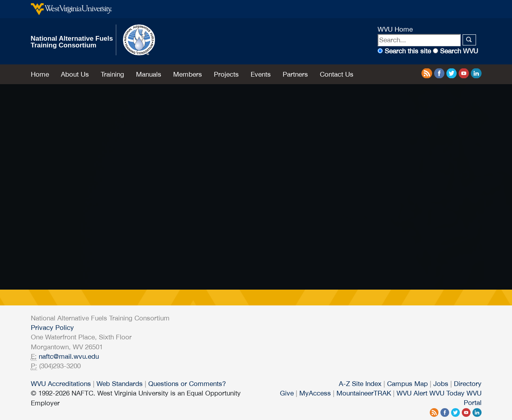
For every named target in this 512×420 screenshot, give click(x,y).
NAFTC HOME (57, 232)
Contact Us (337, 74)
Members (188, 74)
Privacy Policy (52, 328)
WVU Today (447, 393)
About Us (75, 74)
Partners (295, 74)
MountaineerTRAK (364, 393)
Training (112, 74)
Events (261, 74)
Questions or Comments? (187, 384)
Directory (468, 384)
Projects (226, 74)
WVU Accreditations (61, 384)
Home (40, 74)
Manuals (149, 74)
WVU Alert (412, 393)
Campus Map (407, 384)
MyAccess (315, 393)
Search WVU (459, 51)
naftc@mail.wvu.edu (69, 356)
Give (287, 393)
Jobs (441, 384)
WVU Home (395, 29)
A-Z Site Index (360, 384)
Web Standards (120, 384)
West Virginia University (71, 9)
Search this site (408, 51)
